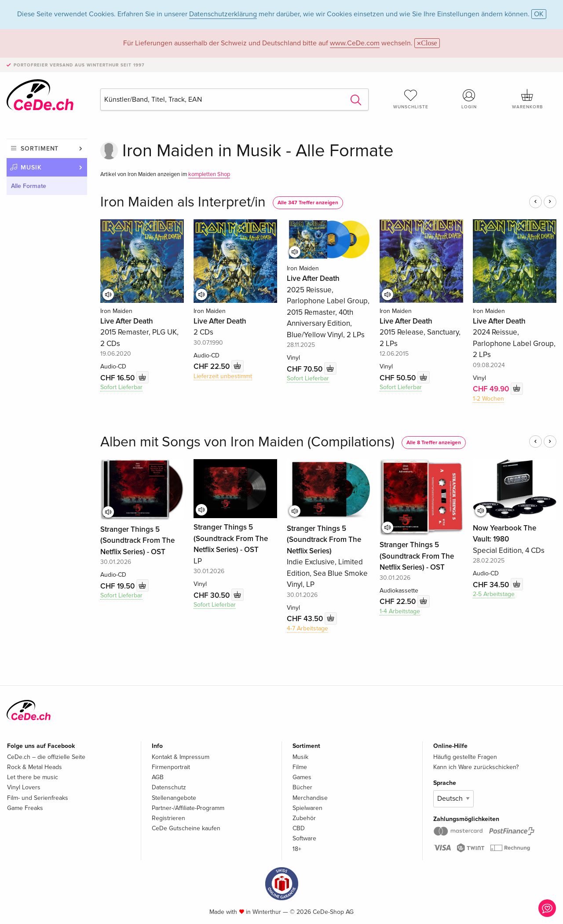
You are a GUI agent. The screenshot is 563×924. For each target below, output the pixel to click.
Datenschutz (169, 787)
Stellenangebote (174, 798)
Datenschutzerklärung (223, 14)
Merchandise (310, 798)
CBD (299, 828)
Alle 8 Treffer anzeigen (434, 443)
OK (539, 14)
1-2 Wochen (488, 399)
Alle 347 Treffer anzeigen (308, 203)
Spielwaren (307, 808)
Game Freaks (25, 808)
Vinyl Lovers (24, 787)
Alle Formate (29, 186)
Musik (31, 167)
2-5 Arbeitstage (494, 594)
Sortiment (40, 149)
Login (469, 99)
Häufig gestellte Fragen (465, 757)
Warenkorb (527, 99)
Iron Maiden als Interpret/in (183, 202)
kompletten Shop (209, 174)
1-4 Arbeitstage (400, 611)
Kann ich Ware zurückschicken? (476, 767)
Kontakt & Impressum (181, 757)
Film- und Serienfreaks (38, 798)
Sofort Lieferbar (121, 387)
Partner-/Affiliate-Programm (188, 808)
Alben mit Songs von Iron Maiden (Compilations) (247, 442)
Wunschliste (411, 99)
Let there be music (33, 777)
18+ (297, 849)
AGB (158, 777)
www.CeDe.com (355, 43)
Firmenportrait (171, 767)
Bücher (302, 787)
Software (304, 838)
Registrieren (168, 818)
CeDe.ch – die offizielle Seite (46, 757)
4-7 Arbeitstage (307, 628)
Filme (300, 767)
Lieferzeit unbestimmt (223, 376)
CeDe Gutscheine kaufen (186, 828)
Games (302, 777)
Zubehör (304, 818)
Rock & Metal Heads (35, 767)
